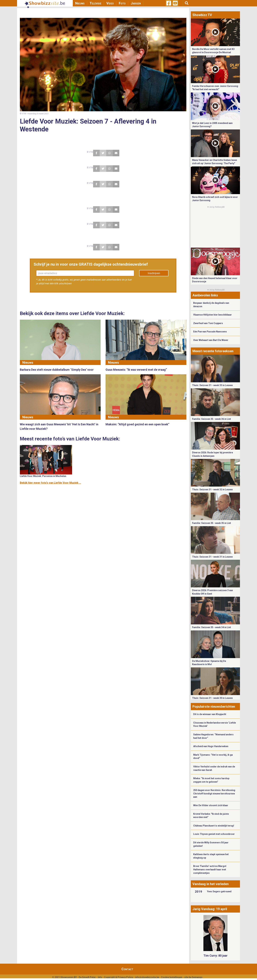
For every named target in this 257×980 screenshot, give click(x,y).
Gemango (197, 977)
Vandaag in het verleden (211, 884)
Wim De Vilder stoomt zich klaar (211, 805)
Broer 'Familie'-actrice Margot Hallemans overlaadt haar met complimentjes (210, 869)
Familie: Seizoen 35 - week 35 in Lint (212, 523)
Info (100, 977)
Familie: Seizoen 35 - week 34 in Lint (212, 627)
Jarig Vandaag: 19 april (210, 909)
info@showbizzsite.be (147, 977)
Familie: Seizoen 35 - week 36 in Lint (212, 419)
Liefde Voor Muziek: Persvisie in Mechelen (43, 476)
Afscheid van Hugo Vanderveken (211, 746)
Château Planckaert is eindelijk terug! (214, 826)
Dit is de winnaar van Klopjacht (210, 714)
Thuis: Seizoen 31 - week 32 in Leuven (212, 490)
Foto (122, 3)
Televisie (95, 3)
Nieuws (80, 3)
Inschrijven (154, 273)
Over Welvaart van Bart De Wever (211, 340)
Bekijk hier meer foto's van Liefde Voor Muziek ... (50, 483)
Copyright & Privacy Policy (119, 977)
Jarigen (136, 3)
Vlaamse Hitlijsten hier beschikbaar (213, 315)
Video (110, 3)
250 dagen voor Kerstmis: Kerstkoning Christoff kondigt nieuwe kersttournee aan (214, 794)
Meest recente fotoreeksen (213, 351)
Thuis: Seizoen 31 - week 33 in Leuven (212, 385)
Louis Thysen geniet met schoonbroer (214, 834)
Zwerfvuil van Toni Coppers (208, 323)
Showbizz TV (202, 15)
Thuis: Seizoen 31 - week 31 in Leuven (212, 557)
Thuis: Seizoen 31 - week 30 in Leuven (212, 698)
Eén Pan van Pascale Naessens (210, 332)
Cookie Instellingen (172, 977)
